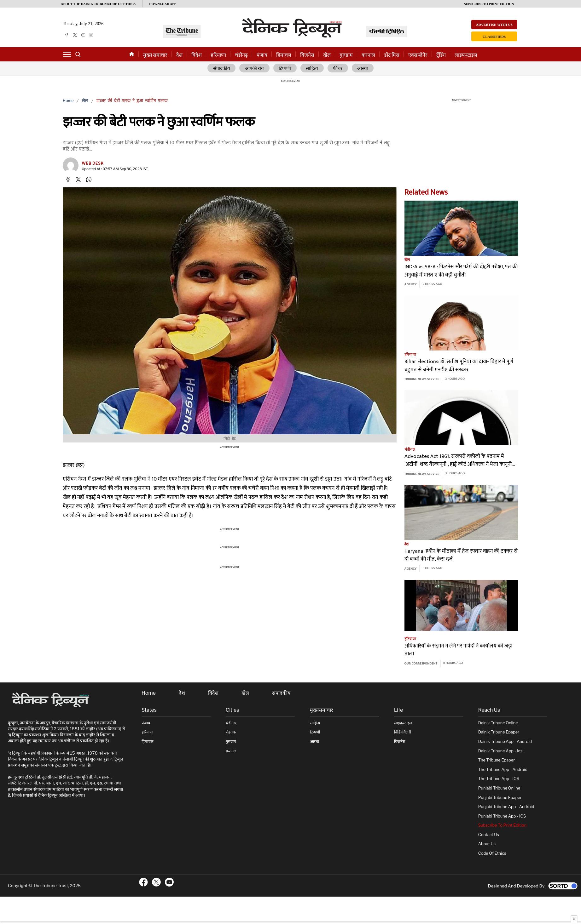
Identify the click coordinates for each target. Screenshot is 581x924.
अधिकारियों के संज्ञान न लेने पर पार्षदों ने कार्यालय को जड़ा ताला (458, 650)
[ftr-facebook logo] (143, 882)
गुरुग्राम (346, 55)
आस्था (363, 68)
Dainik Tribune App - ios (500, 751)
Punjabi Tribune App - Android (506, 807)
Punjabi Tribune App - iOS (502, 816)
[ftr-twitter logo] (156, 882)
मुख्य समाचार (155, 55)
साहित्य (312, 68)
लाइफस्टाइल (466, 55)
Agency (411, 285)
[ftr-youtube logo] (169, 882)
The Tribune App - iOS (499, 779)
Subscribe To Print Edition (502, 825)
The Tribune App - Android (503, 770)
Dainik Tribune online (498, 723)
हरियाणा (218, 55)
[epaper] (91, 35)
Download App (163, 4)
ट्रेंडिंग (441, 55)
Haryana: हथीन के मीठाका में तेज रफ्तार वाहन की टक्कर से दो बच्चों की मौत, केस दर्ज (461, 555)
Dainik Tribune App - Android (505, 741)
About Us (487, 844)
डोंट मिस (392, 55)
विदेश (197, 55)
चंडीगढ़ (241, 55)
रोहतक (231, 732)
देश (179, 55)
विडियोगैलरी (403, 732)
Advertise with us (494, 25)
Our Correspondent (421, 663)
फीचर (338, 68)
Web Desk (93, 163)
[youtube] (83, 35)
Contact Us (489, 835)
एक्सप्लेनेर (418, 55)
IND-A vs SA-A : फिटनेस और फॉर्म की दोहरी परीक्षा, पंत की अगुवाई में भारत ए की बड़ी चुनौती (461, 271)
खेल (327, 55)
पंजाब (262, 55)
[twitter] (75, 35)
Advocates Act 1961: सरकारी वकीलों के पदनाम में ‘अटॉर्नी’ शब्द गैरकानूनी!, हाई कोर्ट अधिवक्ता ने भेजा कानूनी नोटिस (458, 461)
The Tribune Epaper (497, 760)
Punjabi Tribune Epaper (500, 797)
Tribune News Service (422, 379)
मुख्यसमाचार (322, 710)
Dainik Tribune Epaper (499, 732)
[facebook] (67, 35)
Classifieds (494, 37)
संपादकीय (221, 68)
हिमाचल (284, 55)
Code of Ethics (492, 853)
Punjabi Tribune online (499, 788)
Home (68, 101)
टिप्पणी (285, 68)
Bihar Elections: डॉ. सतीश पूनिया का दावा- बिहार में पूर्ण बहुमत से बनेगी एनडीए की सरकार (459, 366)
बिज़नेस (307, 55)
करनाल (368, 55)
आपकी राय (255, 68)
